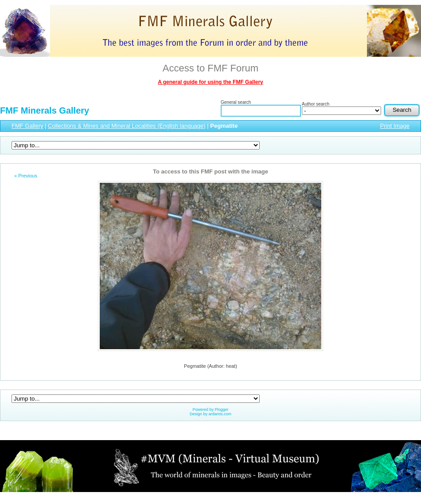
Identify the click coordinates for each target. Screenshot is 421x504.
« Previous (26, 176)
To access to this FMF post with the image (210, 171)
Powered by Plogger (210, 409)
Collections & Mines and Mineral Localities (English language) (127, 126)
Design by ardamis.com (210, 414)
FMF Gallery (27, 126)
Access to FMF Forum (210, 68)
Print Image (395, 126)
